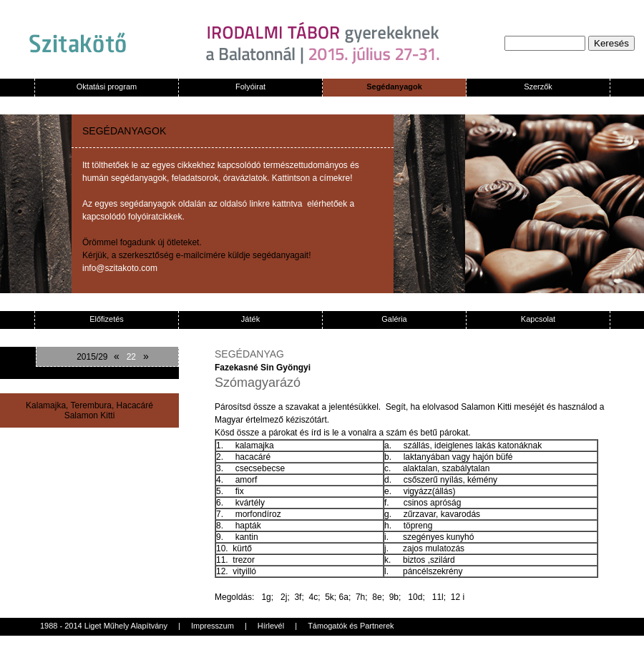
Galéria (394, 319)
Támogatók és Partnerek (351, 626)
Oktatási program (107, 87)
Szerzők (538, 87)
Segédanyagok (394, 87)
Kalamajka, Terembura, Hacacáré (89, 405)
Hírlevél (271, 626)
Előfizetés (107, 319)
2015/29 (92, 357)
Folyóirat (250, 87)
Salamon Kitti (90, 415)
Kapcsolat (538, 319)
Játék (250, 319)
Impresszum (213, 626)
